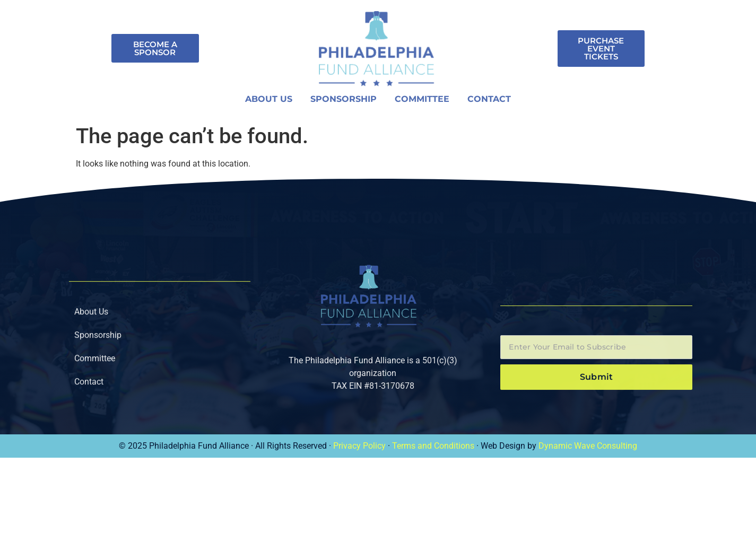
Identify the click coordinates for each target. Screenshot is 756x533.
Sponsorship (344, 101)
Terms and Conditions (433, 446)
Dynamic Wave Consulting (588, 446)
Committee (422, 101)
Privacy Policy (359, 446)
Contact (489, 101)
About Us (269, 101)
